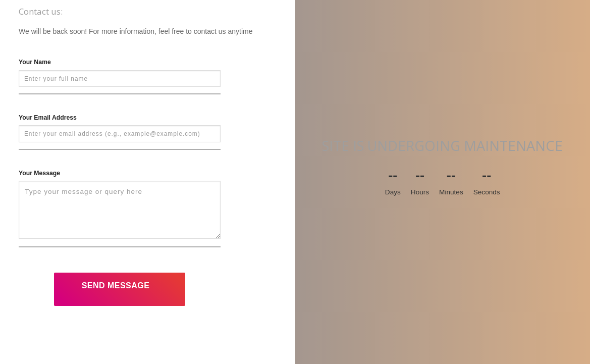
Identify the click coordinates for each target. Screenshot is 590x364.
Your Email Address (48, 118)
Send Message (116, 285)
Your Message (39, 173)
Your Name (35, 62)
